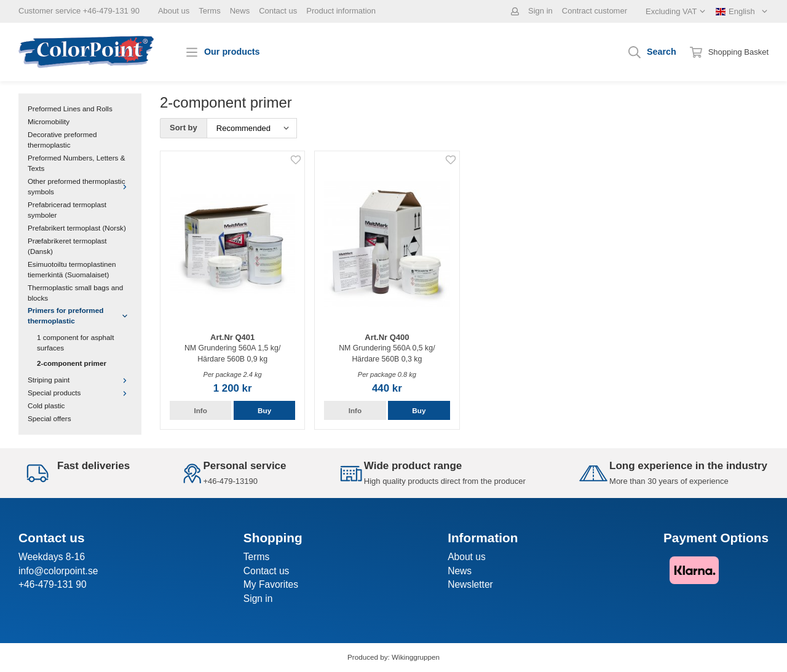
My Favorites (271, 584)
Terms (209, 11)
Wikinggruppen (416, 657)
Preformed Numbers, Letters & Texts (77, 163)
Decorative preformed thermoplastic (62, 140)
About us (174, 11)
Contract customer (595, 11)
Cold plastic (46, 405)
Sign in (540, 11)
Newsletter (470, 584)
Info (200, 410)
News (240, 11)
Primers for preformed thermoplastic (80, 315)
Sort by (184, 128)
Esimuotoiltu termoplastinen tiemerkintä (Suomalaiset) (72, 269)
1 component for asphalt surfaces (75, 342)
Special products (80, 393)
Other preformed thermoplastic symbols (80, 186)
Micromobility (49, 121)
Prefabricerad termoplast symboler (67, 210)
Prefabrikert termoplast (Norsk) (77, 228)
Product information (341, 11)
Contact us (278, 11)
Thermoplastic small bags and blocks (75, 293)
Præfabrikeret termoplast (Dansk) (67, 246)
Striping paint (80, 380)
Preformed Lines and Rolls (70, 109)
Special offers (49, 418)
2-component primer (72, 363)
